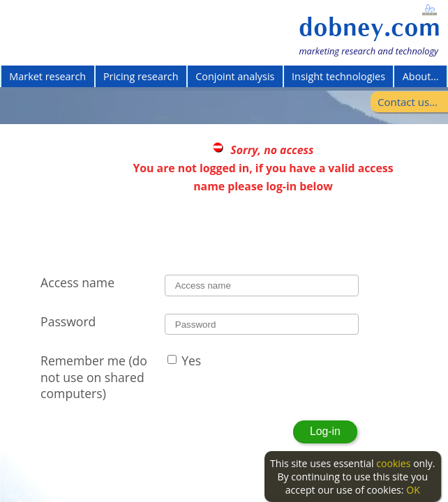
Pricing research (141, 76)
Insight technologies (338, 76)
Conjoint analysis (235, 76)
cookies (393, 463)
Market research (47, 76)
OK (413, 490)
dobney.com (369, 27)
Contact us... (408, 102)
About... (421, 76)
